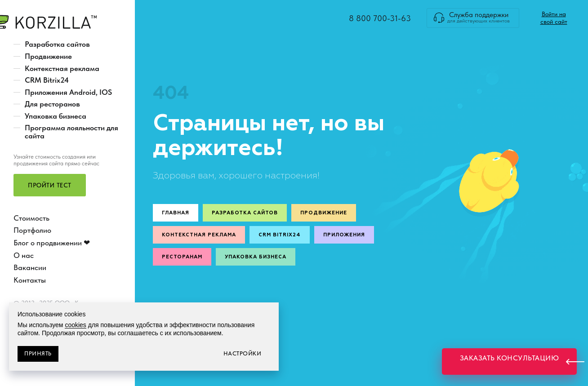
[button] (50, 185)
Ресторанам (182, 257)
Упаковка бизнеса (56, 116)
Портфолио (32, 230)
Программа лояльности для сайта (71, 132)
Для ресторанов (52, 104)
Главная (176, 213)
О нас (24, 255)
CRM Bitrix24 (47, 80)
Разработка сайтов (57, 44)
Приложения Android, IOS (68, 92)
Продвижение (48, 56)
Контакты (30, 280)
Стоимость (31, 218)
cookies (75, 325)
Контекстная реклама (62, 68)
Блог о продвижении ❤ (52, 243)
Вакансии (30, 267)
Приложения (344, 235)
